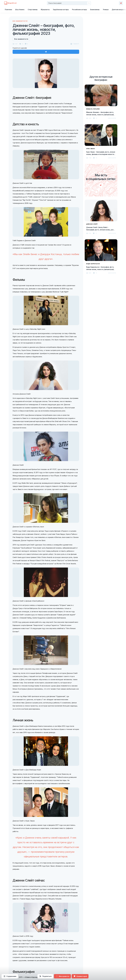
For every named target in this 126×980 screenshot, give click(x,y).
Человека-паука (27, 892)
